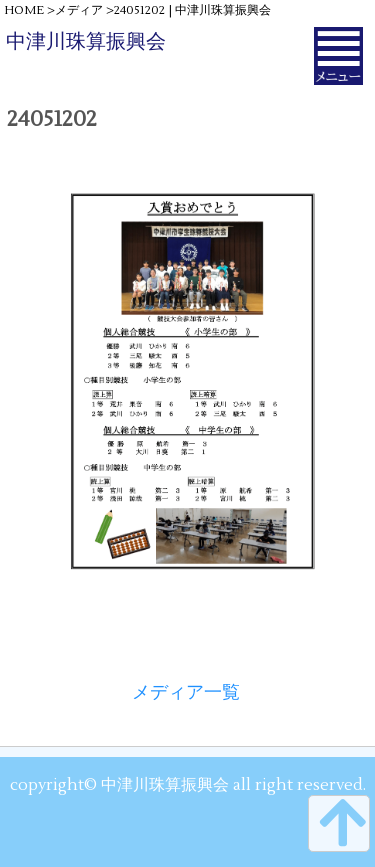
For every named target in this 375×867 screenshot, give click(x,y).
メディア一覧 (186, 692)
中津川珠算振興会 (86, 42)
